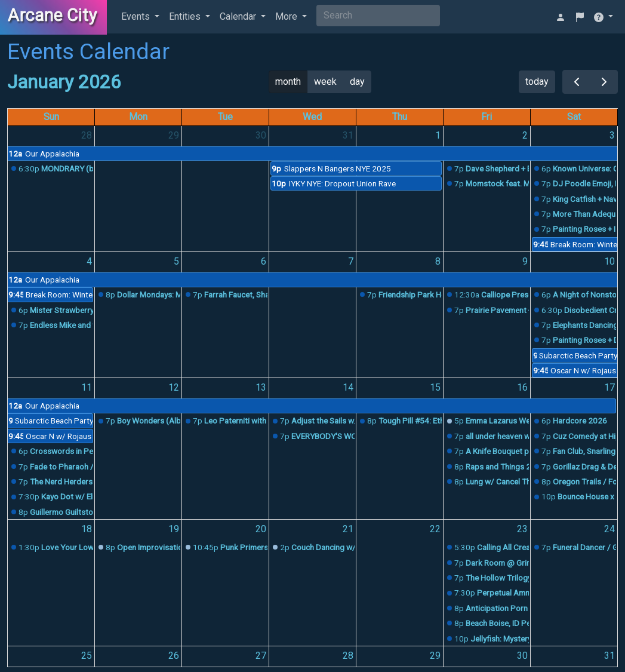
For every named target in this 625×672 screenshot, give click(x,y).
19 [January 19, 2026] (174, 529)
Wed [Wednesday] (312, 117)
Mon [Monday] (138, 117)
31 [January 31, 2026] (609, 656)
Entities (186, 16)
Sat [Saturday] (574, 117)
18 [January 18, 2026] (87, 529)
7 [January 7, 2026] (351, 261)
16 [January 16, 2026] (522, 387)
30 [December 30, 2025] (261, 135)
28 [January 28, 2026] (348, 656)
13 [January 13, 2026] (261, 387)
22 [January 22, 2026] (435, 529)
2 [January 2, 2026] (525, 135)
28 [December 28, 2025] (87, 135)
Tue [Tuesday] (225, 117)
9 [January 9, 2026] (525, 261)
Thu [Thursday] (400, 117)
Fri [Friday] (487, 117)
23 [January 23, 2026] (522, 529)
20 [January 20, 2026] (261, 529)
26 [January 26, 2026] (174, 656)
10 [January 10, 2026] (609, 261)
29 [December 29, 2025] (174, 135)
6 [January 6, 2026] (264, 261)
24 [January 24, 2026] (609, 529)
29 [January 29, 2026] (435, 656)
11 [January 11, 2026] (87, 387)
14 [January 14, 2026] (348, 387)
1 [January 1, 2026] (438, 135)
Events (137, 16)
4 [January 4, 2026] (89, 261)
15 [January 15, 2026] (435, 387)
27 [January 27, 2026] (261, 656)
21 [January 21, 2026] (348, 529)
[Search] (378, 16)
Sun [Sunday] (51, 117)
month (288, 82)
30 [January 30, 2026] (522, 656)
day (357, 82)
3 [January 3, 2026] (612, 135)
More (287, 16)
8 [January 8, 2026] (438, 261)
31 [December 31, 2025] (348, 135)
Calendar (239, 16)
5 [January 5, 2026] (176, 261)
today (537, 82)
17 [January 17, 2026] (609, 387)
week (325, 82)
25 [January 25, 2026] (87, 656)
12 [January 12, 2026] (174, 387)
